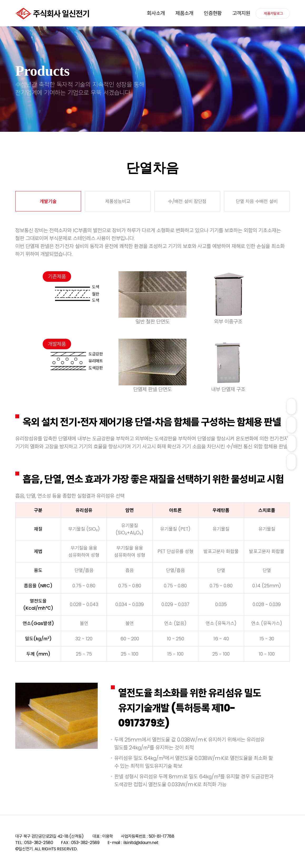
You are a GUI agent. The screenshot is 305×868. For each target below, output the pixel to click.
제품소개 (184, 13)
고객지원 (241, 13)
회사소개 (156, 13)
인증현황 (213, 13)
